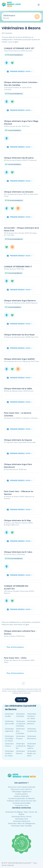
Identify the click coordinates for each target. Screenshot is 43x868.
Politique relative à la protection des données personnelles (22, 802)
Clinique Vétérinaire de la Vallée (18, 389)
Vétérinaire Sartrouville (9, 722)
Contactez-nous (22, 805)
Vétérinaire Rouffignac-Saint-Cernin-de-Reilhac (22, 813)
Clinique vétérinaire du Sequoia (18, 440)
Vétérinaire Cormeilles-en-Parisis (9, 738)
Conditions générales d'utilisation (22, 798)
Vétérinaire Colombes (20, 715)
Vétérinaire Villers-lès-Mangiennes (21, 823)
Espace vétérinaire (21, 796)
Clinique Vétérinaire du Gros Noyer (19, 335)
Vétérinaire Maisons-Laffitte (32, 746)
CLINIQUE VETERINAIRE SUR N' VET (19, 48)
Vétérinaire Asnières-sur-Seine (9, 753)
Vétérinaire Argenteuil (9, 730)
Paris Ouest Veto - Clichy (15, 658)
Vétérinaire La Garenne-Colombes (21, 724)
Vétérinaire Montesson (32, 737)
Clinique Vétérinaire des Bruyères (19, 158)
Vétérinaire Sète (21, 819)
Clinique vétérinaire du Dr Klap (17, 520)
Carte (21, 700)
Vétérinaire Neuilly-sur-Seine (32, 753)
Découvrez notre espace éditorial (21, 787)
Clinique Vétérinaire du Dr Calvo (18, 552)
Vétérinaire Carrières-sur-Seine (32, 716)
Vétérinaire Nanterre (32, 722)
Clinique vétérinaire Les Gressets (19, 192)
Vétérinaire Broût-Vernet (21, 817)
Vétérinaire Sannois (20, 752)
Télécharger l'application (22, 792)
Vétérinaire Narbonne (21, 821)
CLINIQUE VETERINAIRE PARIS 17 (18, 267)
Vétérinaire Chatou (9, 745)
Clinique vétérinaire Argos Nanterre (20, 301)
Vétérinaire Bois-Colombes (20, 731)
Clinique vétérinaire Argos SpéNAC (19, 359)
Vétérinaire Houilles (9, 715)
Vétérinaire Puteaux (20, 737)
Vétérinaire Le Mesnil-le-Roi (21, 746)
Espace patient (21, 794)
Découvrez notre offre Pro (21, 789)
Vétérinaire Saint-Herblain (21, 826)
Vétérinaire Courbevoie (32, 730)
